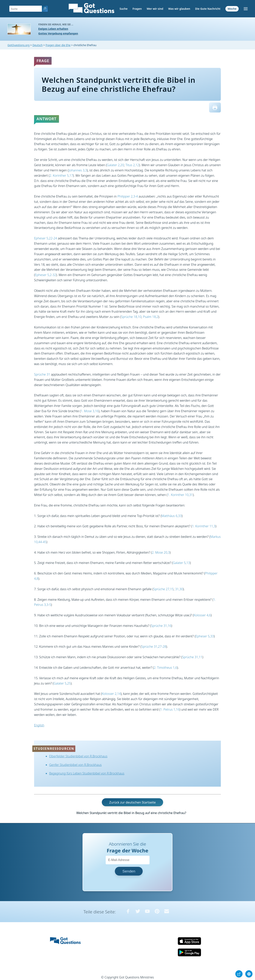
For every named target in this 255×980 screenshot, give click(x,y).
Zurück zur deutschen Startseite (132, 802)
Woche (232, 9)
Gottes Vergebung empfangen (58, 33)
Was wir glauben (179, 9)
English (39, 725)
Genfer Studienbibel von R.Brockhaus (75, 765)
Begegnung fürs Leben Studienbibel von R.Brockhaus (87, 773)
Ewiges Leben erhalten (53, 29)
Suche (124, 9)
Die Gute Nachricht (208, 9)
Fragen (137, 9)
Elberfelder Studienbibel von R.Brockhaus (78, 756)
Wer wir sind (155, 9)
